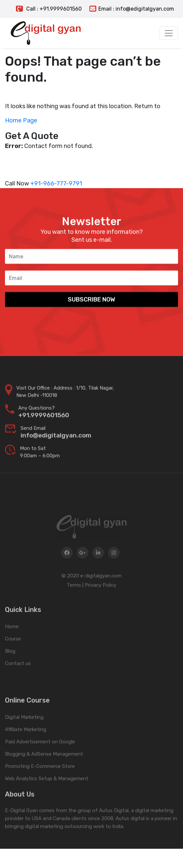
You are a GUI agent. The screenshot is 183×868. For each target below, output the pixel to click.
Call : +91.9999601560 (49, 9)
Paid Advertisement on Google (40, 763)
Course (13, 655)
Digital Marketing (24, 738)
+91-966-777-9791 (56, 183)
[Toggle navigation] (169, 33)
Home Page (21, 120)
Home (12, 643)
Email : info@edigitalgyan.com (132, 9)
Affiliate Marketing (26, 751)
